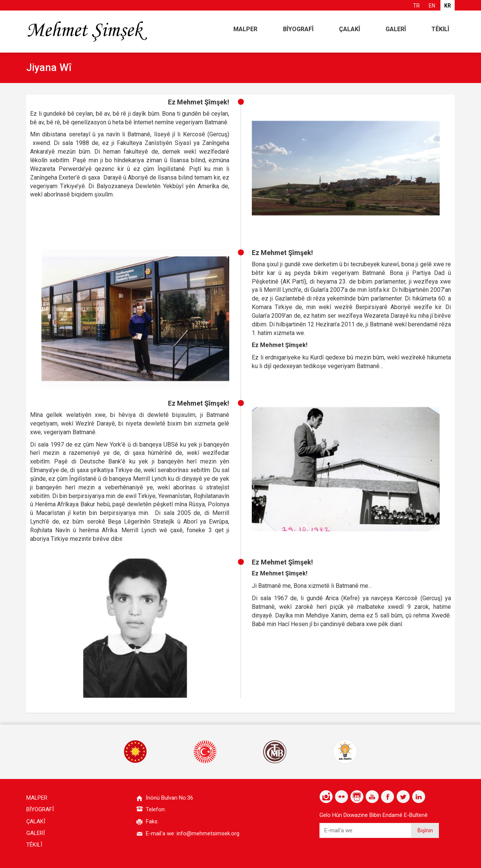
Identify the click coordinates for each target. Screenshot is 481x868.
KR (448, 6)
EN (432, 6)
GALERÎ (396, 29)
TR (416, 6)
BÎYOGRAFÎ (298, 29)
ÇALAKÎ (349, 29)
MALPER (245, 29)
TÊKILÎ (440, 29)
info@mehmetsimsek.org (208, 833)
